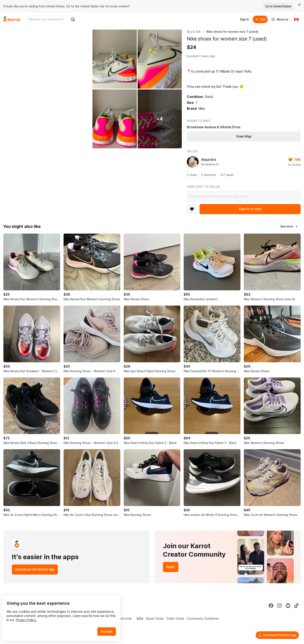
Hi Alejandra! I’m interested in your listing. (244, 196)
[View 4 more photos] (160, 119)
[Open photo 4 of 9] (115, 119)
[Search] (73, 19)
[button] (289, 226)
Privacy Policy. (57, 611)
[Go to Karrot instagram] (280, 606)
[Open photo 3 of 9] (160, 59)
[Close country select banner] (299, 5)
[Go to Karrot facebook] (271, 606)
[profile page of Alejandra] (193, 162)
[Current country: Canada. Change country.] (296, 19)
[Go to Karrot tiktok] (296, 606)
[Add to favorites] (192, 209)
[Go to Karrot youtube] (288, 606)
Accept (109, 623)
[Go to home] (12, 19)
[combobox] (48, 19)
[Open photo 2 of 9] (115, 59)
